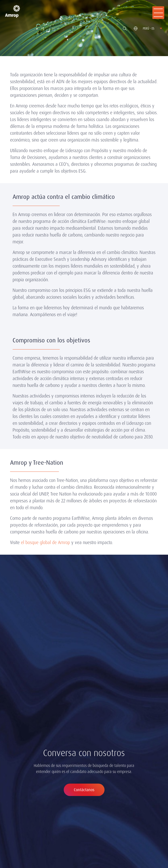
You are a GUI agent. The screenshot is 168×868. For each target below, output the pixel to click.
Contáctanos (84, 790)
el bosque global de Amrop (45, 542)
